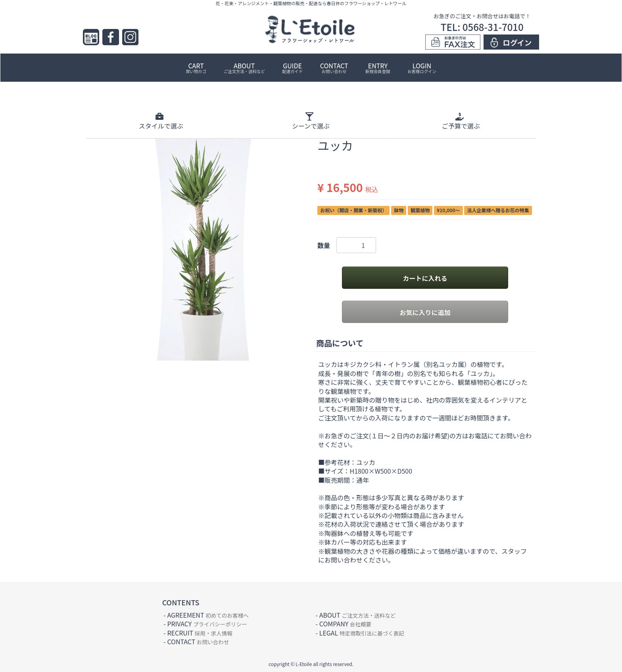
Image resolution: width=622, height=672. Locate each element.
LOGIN (422, 67)
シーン (311, 121)
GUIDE (292, 67)
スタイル (161, 121)
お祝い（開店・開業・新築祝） (353, 210)
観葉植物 (420, 210)
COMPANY (345, 624)
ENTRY (378, 67)
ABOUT (244, 67)
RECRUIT (200, 633)
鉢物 (399, 210)
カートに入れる (425, 278)
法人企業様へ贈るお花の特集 (498, 210)
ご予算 (461, 121)
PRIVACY (207, 624)
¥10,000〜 (448, 210)
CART (196, 67)
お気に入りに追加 (425, 312)
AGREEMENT (208, 615)
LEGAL (362, 633)
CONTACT (334, 67)
